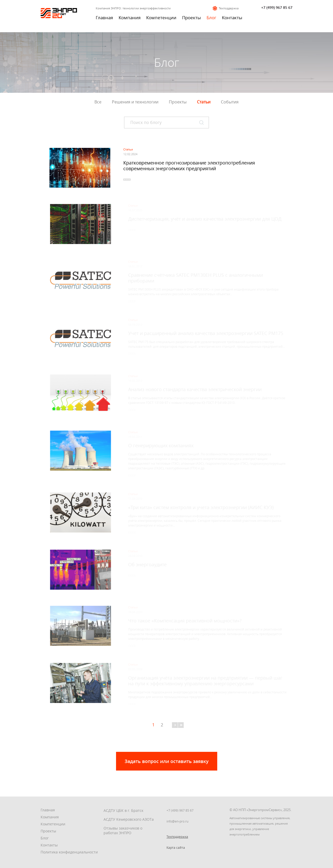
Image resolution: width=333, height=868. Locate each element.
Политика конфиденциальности (69, 852)
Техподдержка (229, 8)
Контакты (232, 18)
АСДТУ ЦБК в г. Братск (123, 810)
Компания (130, 18)
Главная (104, 18)
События (230, 102)
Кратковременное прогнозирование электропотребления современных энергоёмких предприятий (189, 166)
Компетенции (161, 18)
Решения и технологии (135, 102)
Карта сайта (176, 847)
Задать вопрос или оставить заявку (167, 761)
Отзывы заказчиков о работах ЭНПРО (123, 830)
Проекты (191, 18)
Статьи (204, 102)
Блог (211, 18)
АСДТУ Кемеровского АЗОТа (129, 819)
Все (98, 102)
